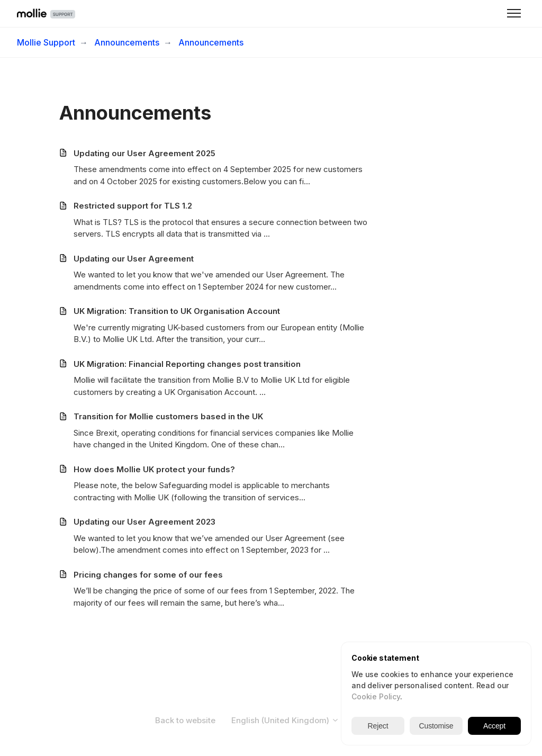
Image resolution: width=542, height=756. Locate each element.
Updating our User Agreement (134, 259)
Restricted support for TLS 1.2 (133, 206)
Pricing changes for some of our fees (148, 575)
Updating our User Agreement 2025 (144, 153)
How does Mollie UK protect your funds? (154, 469)
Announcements (127, 42)
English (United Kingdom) (285, 720)
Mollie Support (46, 42)
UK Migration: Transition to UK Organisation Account (177, 311)
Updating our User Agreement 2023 (144, 522)
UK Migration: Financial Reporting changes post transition (187, 364)
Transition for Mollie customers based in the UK (168, 416)
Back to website (185, 720)
